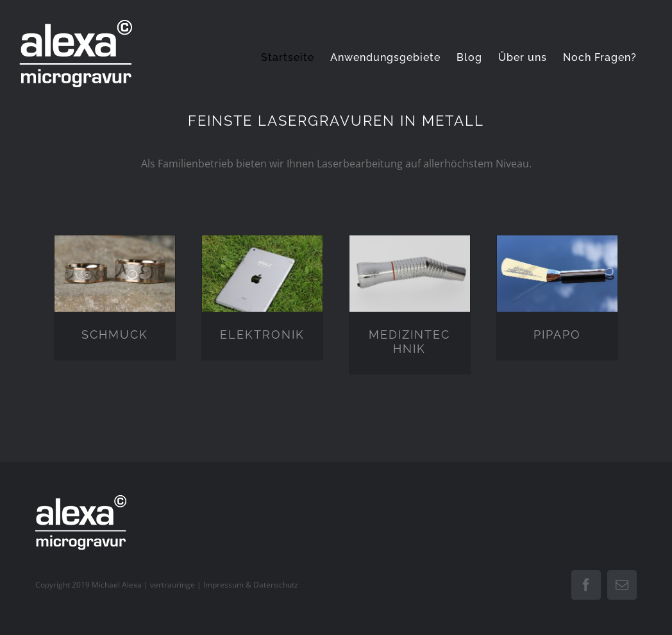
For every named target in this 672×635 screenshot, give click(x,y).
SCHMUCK (115, 334)
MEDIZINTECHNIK (409, 342)
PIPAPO (557, 334)
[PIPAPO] (557, 248)
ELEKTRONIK (262, 334)
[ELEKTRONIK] (262, 248)
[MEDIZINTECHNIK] (410, 248)
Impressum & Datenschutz (251, 585)
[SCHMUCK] (115, 248)
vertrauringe (172, 585)
